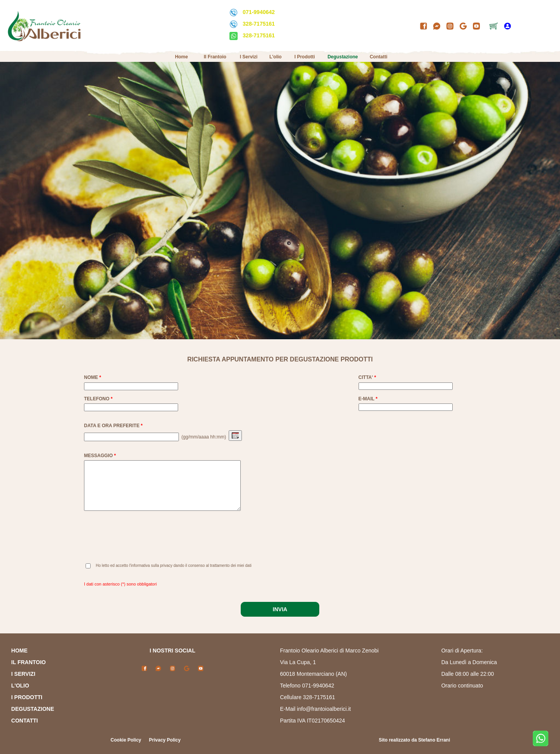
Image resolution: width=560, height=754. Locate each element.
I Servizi (249, 57)
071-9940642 (259, 12)
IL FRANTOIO (29, 662)
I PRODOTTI (27, 697)
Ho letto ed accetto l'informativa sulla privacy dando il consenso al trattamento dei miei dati (173, 565)
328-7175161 (259, 24)
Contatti (379, 57)
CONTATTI (25, 721)
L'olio (276, 57)
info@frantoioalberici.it (324, 709)
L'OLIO (20, 686)
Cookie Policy (126, 740)
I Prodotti (305, 57)
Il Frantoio (215, 57)
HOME (19, 651)
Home (181, 57)
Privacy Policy (165, 740)
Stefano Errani (434, 740)
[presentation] (143, 539)
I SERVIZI (23, 674)
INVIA (280, 609)
